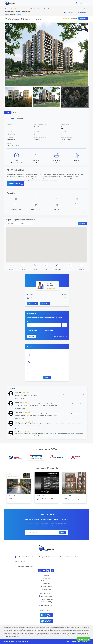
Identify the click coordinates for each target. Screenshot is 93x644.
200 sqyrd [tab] (11, 118)
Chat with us (83, 639)
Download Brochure (15, 184)
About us (46, 575)
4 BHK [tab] (15, 112)
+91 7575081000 (46, 596)
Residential (18, 9)
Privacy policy (47, 589)
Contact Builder (82, 12)
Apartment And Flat (30, 9)
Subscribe (63, 532)
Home (7, 9)
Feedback (46, 584)
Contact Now (45, 303)
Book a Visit (33, 303)
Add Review (83, 18)
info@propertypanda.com (25, 566)
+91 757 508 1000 (23, 562)
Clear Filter (82, 223)
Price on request (68, 12)
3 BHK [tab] (7, 112)
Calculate (32, 336)
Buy (12, 9)
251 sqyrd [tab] (20, 118)
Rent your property (47, 581)
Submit (47, 378)
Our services (47, 578)
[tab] (12, 267)
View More (18, 15)
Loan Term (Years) (48, 331)
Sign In (81, 3)
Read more (59, 180)
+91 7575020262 (46, 605)
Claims (79, 642)
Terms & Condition (46, 586)
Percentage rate (32, 331)
